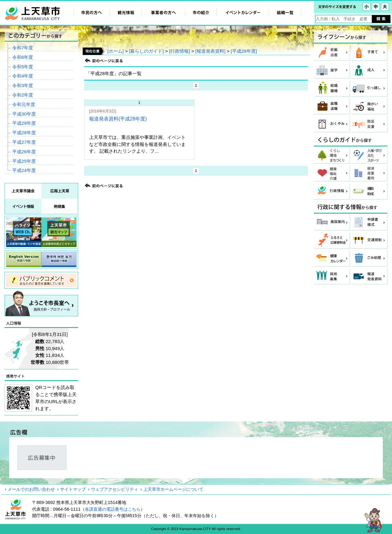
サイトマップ (73, 489)
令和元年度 (24, 104)
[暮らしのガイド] (146, 51)
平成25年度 (24, 161)
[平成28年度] (244, 51)
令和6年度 (23, 57)
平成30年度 (24, 114)
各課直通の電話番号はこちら (113, 509)
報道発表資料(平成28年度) (118, 119)
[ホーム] (115, 51)
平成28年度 (24, 133)
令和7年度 (23, 48)
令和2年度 (23, 95)
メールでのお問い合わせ (31, 489)
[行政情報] (179, 51)
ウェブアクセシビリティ (115, 489)
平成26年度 (24, 152)
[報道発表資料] (210, 51)
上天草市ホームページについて (173, 489)
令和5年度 (23, 67)
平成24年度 (24, 170)
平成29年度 (24, 123)
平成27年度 (24, 142)
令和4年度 (23, 76)
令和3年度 (23, 85)
